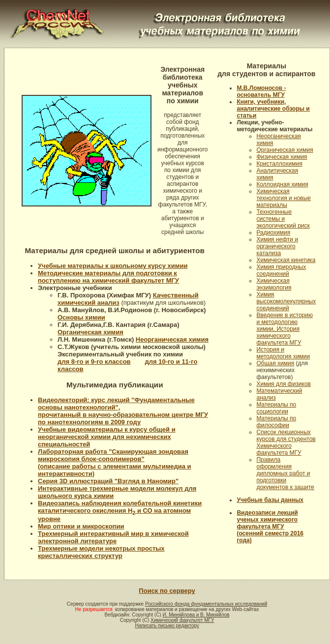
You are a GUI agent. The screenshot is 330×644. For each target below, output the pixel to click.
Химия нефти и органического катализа (277, 246)
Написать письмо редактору (167, 626)
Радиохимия (273, 233)
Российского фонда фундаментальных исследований (206, 604)
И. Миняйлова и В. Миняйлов (196, 615)
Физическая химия (282, 157)
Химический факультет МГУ (182, 620)
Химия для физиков (284, 384)
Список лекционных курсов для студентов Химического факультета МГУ (286, 442)
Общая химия (275, 363)
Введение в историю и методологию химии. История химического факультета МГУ (285, 329)
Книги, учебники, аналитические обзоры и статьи (273, 109)
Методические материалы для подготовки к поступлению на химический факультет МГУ (108, 277)
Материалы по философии (276, 422)
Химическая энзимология (274, 284)
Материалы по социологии (276, 408)
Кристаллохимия (279, 164)
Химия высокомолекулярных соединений (286, 301)
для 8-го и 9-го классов (94, 362)
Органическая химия (285, 150)
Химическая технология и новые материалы (284, 198)
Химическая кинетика (286, 260)
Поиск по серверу (167, 591)
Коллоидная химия (282, 184)
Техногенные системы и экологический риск (283, 219)
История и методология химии (283, 353)
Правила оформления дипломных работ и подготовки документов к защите (285, 473)
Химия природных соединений (281, 270)
